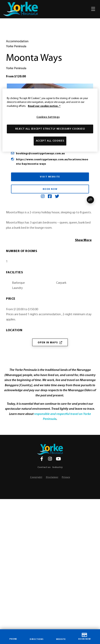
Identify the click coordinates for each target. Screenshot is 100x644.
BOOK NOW (84, 636)
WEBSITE (61, 636)
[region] (50, 120)
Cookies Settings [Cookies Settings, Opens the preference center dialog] (48, 117)
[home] (21, 9)
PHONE (13, 636)
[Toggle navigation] (93, 9)
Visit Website (50, 177)
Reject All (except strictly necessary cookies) (50, 129)
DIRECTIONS (36, 636)
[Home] (50, 449)
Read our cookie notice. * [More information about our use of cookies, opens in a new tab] (44, 106)
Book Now (50, 189)
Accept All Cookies (50, 141)
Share (90, 200)
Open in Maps (50, 343)
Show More (83, 240)
